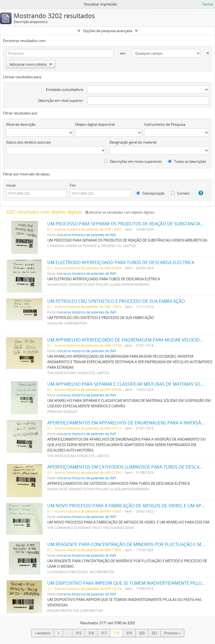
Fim (73, 185)
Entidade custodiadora (64, 89)
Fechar (208, 4)
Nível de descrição (21, 124)
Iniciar (11, 185)
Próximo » (172, 633)
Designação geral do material (133, 142)
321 (154, 633)
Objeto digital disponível (95, 124)
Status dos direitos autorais (28, 142)
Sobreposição (151, 193)
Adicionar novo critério (31, 64)
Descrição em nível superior (61, 100)
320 (142, 633)
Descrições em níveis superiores (133, 161)
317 (104, 633)
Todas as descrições (187, 161)
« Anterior (43, 633)
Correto (180, 193)
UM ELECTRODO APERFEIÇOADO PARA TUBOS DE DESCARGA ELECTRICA (121, 262)
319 (129, 633)
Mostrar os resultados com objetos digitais (120, 212)
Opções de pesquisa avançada (108, 31)
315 (78, 633)
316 (91, 633)
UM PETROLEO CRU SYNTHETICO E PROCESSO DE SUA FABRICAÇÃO (116, 301)
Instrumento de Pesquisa (165, 124)
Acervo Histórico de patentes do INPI (88, 235)
